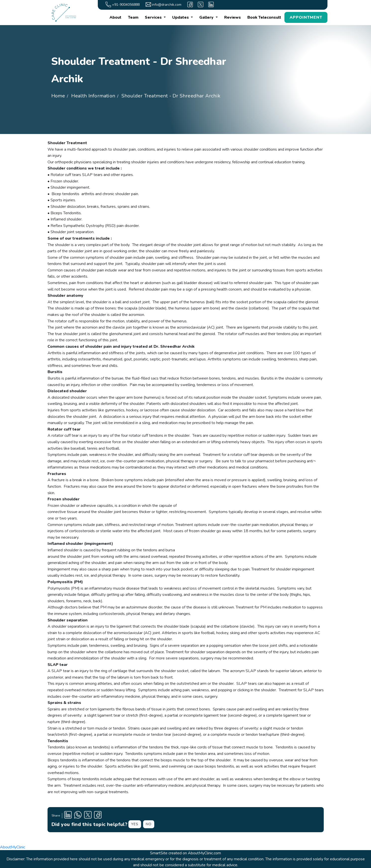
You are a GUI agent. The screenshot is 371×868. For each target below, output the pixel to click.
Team (133, 17)
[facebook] (190, 4)
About (115, 17)
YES (135, 824)
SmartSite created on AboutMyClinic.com (185, 853)
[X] (201, 4)
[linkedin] (211, 4)
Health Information (93, 96)
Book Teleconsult (264, 17)
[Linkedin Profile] (68, 816)
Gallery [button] (207, 17)
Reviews (233, 17)
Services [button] (154, 17)
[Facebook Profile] (98, 816)
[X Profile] (88, 816)
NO (149, 824)
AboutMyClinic (13, 847)
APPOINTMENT (306, 17)
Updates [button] (181, 17)
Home (58, 96)
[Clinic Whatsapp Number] (78, 816)
